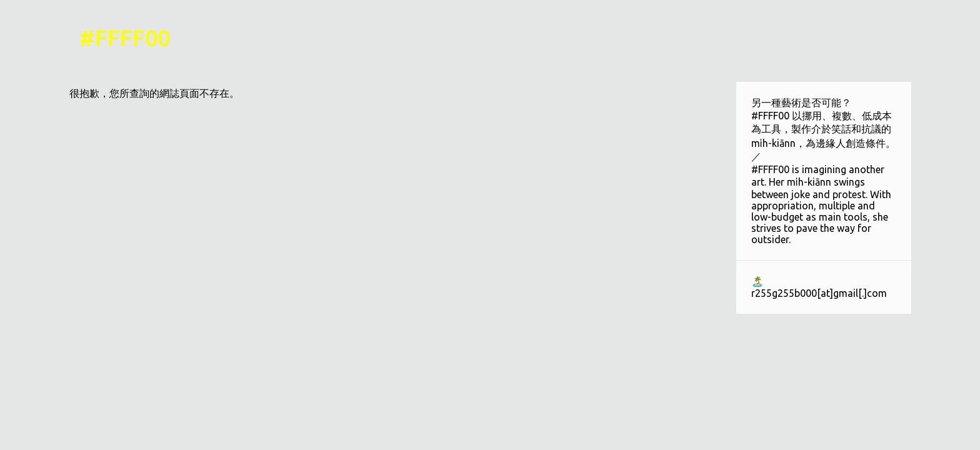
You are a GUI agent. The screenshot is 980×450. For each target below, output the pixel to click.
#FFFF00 (125, 38)
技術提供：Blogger (490, 432)
